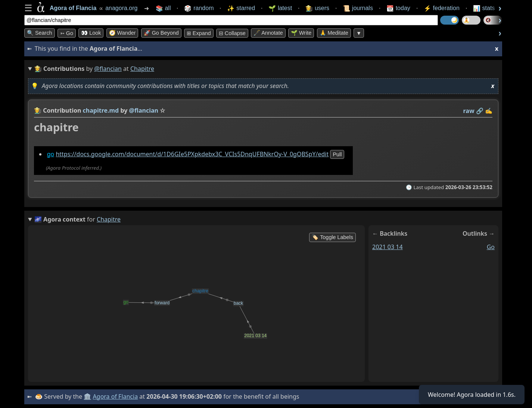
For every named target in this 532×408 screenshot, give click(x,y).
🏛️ (87, 396)
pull (337, 154)
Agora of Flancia (116, 396)
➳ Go (67, 33)
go (51, 154)
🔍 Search (40, 33)
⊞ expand (199, 33)
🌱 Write (301, 33)
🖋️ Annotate (268, 33)
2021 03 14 (388, 247)
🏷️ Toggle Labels (332, 237)
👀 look (91, 33)
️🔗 (480, 111)
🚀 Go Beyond (161, 33)
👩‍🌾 (38, 110)
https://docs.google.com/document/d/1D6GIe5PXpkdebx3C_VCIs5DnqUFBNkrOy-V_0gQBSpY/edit (192, 154)
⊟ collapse (232, 33)
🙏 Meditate (334, 33)
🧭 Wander (122, 33)
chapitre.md (101, 110)
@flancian (108, 69)
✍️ (489, 111)
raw (469, 111)
